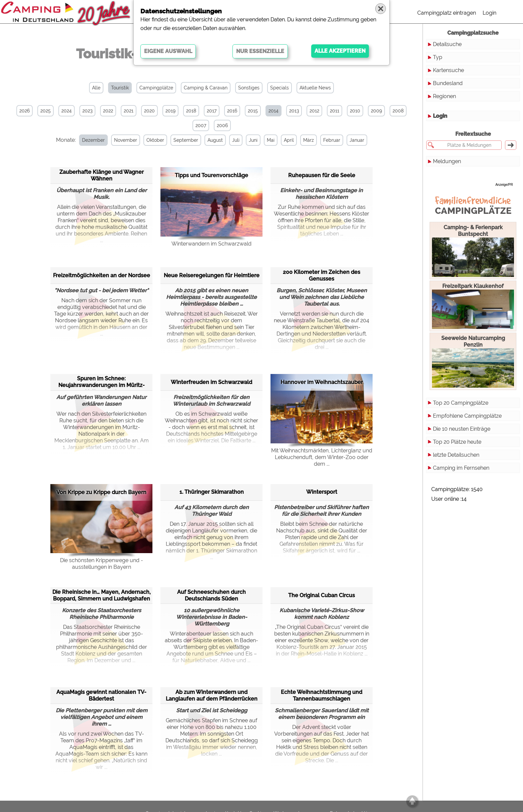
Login (489, 13)
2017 (212, 111)
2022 (108, 111)
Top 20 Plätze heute (457, 442)
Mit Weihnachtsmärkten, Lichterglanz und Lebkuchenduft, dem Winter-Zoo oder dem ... (322, 457)
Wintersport (322, 492)
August (215, 140)
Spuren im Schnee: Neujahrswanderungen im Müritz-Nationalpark (102, 382)
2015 (253, 111)
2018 (191, 111)
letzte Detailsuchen (456, 455)
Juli (236, 140)
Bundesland (448, 83)
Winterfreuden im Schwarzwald (211, 382)
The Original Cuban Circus (322, 595)
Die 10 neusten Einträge (462, 429)
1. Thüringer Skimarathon (212, 492)
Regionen (444, 96)
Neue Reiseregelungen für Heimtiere (212, 275)
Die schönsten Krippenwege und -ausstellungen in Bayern (102, 564)
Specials (280, 88)
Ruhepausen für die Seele (322, 175)
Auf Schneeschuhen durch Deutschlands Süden (211, 595)
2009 (376, 111)
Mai (271, 140)
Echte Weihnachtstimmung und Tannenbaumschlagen (322, 695)
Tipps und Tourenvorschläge (211, 175)
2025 (46, 111)
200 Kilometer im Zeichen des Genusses (322, 275)
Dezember (93, 140)
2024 (67, 111)
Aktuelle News (315, 88)
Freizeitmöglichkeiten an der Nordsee (102, 275)
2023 (87, 111)
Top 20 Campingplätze (461, 403)
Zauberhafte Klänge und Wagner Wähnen (102, 175)
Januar (357, 140)
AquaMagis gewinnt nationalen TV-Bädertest (101, 695)
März (309, 140)
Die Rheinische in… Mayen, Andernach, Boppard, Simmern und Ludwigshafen (102, 595)
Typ (438, 57)
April (289, 140)
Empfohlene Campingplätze (467, 416)
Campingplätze (156, 88)
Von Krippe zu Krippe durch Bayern (101, 492)
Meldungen (447, 161)
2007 (201, 125)
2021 (129, 111)
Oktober (155, 140)
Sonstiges (249, 88)
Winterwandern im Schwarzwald (211, 244)
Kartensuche (448, 70)
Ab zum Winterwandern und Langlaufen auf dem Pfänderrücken (212, 695)
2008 (398, 111)
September (186, 140)
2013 (294, 111)
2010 (355, 111)
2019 (170, 111)
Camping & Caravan (206, 88)
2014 (274, 111)
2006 (222, 125)
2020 (149, 111)
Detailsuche (447, 44)
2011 (335, 111)
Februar (332, 140)
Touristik (120, 88)
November (126, 140)
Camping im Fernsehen (461, 468)
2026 (25, 111)
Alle (96, 88)
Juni (253, 140)
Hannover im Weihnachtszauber (322, 382)
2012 (314, 111)
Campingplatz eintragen (447, 13)
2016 (232, 111)
